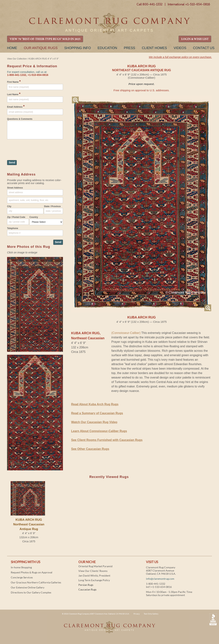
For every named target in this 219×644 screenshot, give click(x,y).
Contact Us (204, 48)
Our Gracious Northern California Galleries (36, 582)
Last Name (14, 94)
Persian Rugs (86, 585)
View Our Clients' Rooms (93, 571)
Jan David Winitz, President (94, 575)
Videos (180, 48)
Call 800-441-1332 (149, 4)
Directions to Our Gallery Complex (31, 592)
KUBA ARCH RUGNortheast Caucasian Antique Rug (29, 524)
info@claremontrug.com (160, 579)
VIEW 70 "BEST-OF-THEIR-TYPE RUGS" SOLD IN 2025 (45, 39)
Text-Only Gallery (151, 614)
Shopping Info (78, 48)
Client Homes (154, 48)
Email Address (16, 106)
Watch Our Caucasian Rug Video (94, 422)
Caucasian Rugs (87, 589)
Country (34, 217)
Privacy (137, 614)
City (9, 206)
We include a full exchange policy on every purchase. (180, 57)
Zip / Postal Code (16, 217)
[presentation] (35, 148)
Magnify (75, 100)
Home (12, 48)
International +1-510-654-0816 (189, 4)
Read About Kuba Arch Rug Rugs (95, 404)
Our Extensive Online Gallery (28, 587)
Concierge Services (22, 577)
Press (130, 48)
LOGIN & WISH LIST (195, 39)
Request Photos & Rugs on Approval (32, 572)
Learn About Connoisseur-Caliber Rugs (99, 431)
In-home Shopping (21, 567)
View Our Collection (17, 59)
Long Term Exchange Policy (94, 580)
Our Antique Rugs (41, 48)
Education (107, 48)
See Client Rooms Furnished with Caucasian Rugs (107, 440)
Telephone (13, 228)
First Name (14, 81)
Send (12, 162)
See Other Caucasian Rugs (90, 449)
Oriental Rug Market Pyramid (95, 566)
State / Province (52, 206)
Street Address (15, 188)
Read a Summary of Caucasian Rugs (97, 413)
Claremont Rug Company (110, 24)
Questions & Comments (20, 119)
